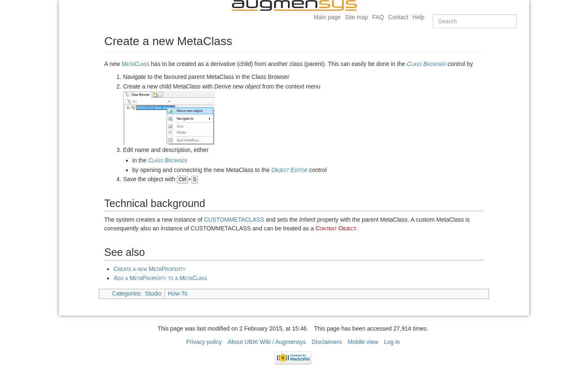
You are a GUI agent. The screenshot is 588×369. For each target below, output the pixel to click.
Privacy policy (204, 342)
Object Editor (289, 170)
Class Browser (426, 64)
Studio (153, 293)
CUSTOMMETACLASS (234, 220)
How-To (178, 293)
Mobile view (363, 342)
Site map (357, 17)
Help (418, 17)
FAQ (378, 17)
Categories (126, 293)
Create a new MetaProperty (149, 269)
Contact (398, 17)
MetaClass (136, 64)
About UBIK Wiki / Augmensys (267, 342)
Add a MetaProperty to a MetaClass (160, 278)
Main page (327, 17)
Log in (392, 342)
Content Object (336, 228)
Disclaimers (327, 342)
